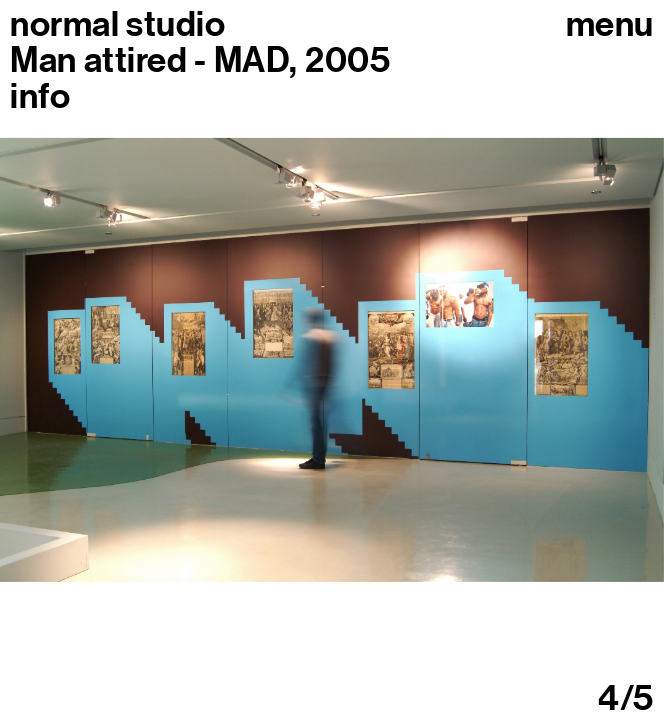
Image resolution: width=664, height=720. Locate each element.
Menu (610, 24)
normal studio (117, 24)
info (40, 96)
